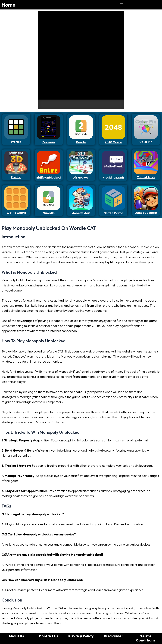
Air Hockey (81, 178)
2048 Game (113, 142)
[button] (122, 3)
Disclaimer (113, 636)
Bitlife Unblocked (49, 178)
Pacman (49, 142)
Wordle (16, 142)
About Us (16, 636)
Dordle (81, 142)
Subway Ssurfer (146, 213)
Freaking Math (113, 178)
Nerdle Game (113, 213)
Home (8, 5)
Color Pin (146, 142)
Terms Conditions (146, 638)
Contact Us (49, 636)
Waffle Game (16, 213)
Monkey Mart (81, 213)
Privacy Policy (81, 636)
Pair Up (16, 177)
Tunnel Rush (146, 177)
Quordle (49, 213)
